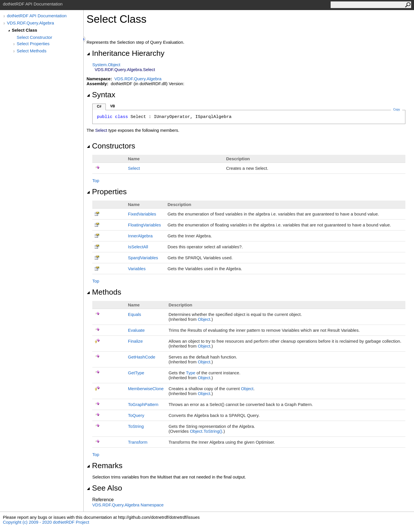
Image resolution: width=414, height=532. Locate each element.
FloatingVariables (144, 225)
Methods (104, 292)
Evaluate (136, 330)
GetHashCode (142, 357)
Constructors (111, 146)
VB (113, 106)
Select (134, 168)
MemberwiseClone (146, 389)
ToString (136, 426)
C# (99, 106)
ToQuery (136, 415)
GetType (136, 373)
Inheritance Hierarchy (125, 53)
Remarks (105, 466)
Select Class (24, 30)
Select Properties (33, 44)
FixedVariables (142, 214)
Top (96, 181)
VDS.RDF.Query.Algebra (30, 23)
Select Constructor (34, 37)
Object (204, 319)
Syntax (101, 95)
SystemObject (106, 65)
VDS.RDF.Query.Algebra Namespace (128, 505)
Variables (137, 269)
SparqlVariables (143, 258)
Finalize (135, 341)
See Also (104, 488)
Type (191, 373)
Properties (107, 192)
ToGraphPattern (143, 404)
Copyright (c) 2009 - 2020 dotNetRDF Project (46, 522)
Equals (135, 314)
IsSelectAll (138, 247)
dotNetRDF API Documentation (37, 16)
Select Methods (31, 51)
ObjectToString (206, 431)
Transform (138, 442)
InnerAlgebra (140, 236)
